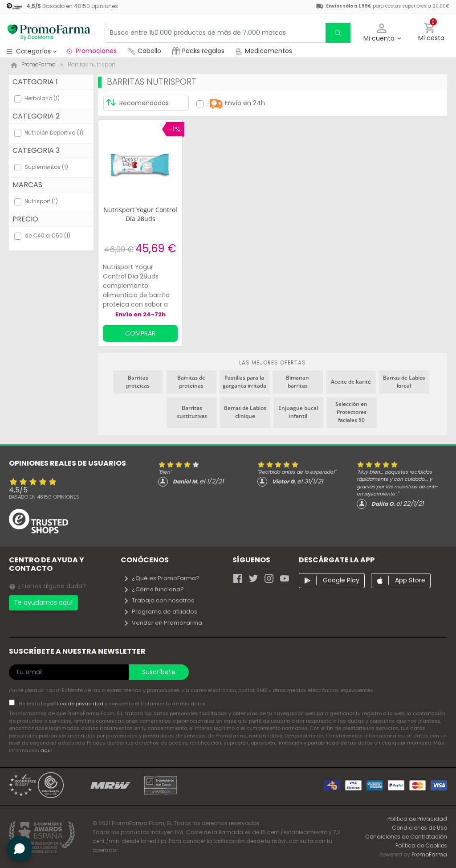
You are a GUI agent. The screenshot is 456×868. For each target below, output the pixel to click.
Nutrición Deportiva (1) (54, 133)
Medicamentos (264, 51)
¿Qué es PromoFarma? (161, 578)
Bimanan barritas (297, 382)
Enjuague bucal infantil (298, 412)
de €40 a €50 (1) (47, 235)
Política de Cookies (421, 845)
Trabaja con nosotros (159, 600)
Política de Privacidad (417, 819)
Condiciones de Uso (419, 828)
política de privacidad (76, 704)
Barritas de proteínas (191, 382)
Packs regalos (198, 51)
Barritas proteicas (138, 382)
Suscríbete (159, 672)
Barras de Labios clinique (245, 412)
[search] (338, 33)
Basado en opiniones (44, 497)
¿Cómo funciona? (153, 589)
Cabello (144, 51)
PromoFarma (429, 854)
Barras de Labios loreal (404, 382)
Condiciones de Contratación (406, 837)
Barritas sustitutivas (192, 412)
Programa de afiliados (160, 612)
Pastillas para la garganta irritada (244, 382)
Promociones (91, 51)
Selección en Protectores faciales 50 (351, 412)
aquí (47, 750)
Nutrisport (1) (41, 201)
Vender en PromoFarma (163, 623)
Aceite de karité (351, 382)
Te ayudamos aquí (43, 602)
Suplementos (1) (46, 167)
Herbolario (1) (42, 98)
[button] (382, 33)
